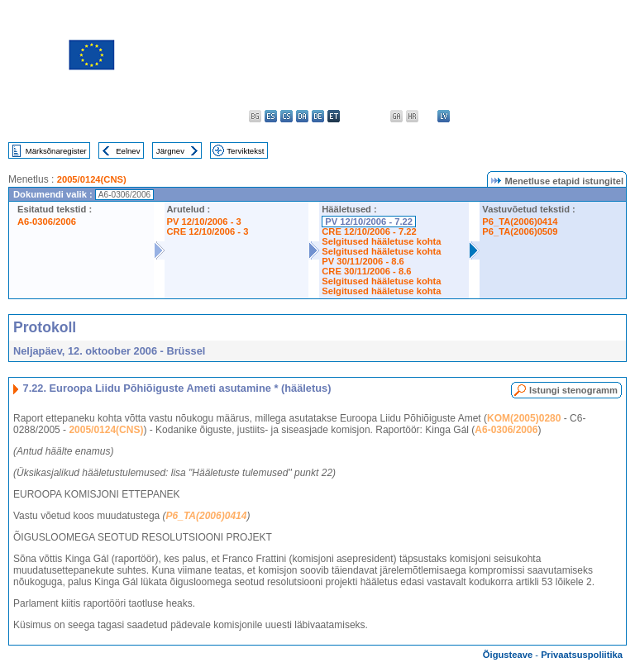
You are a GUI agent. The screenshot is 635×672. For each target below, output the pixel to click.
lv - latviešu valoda (444, 116)
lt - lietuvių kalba (459, 116)
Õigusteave (508, 655)
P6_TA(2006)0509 (520, 231)
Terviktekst (245, 151)
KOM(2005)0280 (524, 418)
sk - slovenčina (569, 116)
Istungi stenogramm (573, 390)
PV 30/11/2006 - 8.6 (363, 261)
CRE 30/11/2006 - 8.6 (366, 271)
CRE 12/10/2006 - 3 (208, 231)
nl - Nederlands (506, 116)
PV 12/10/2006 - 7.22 (369, 222)
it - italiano (428, 116)
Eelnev (128, 151)
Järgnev (170, 151)
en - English (365, 116)
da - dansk (302, 116)
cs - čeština (286, 116)
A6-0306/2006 (47, 222)
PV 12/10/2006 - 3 (204, 222)
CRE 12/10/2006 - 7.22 (369, 231)
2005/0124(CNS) (92, 179)
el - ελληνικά (349, 116)
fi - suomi (601, 116)
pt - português (538, 116)
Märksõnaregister (56, 151)
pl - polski (522, 116)
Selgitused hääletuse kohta (381, 241)
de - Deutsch (318, 116)
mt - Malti (491, 116)
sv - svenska (616, 116)
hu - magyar (475, 116)
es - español (271, 116)
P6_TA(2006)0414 (520, 222)
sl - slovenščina (585, 116)
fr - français (381, 116)
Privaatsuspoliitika (582, 655)
